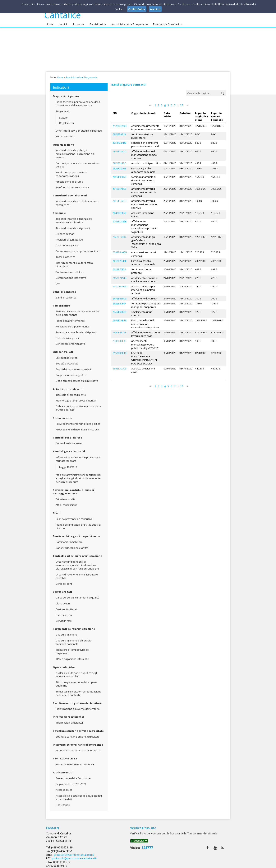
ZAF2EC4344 (119, 234)
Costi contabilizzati (67, 606)
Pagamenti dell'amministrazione (74, 626)
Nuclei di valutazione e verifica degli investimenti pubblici (77, 672)
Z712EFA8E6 (119, 186)
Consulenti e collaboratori (70, 193)
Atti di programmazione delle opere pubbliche (76, 681)
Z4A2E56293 (119, 329)
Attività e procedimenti (68, 386)
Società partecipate (67, 361)
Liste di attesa (64, 612)
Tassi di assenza (66, 254)
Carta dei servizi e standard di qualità (78, 595)
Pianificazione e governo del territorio (78, 700)
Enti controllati (63, 349)
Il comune (77, 21)
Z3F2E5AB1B (120, 317)
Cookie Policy (222, 864)
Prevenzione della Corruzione (73, 775)
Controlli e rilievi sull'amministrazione (77, 553)
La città (62, 21)
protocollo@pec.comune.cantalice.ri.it (135, 841)
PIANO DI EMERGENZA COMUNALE (75, 762)
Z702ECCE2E (120, 218)
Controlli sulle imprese (67, 435)
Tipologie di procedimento (71, 392)
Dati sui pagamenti (67, 632)
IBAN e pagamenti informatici (72, 656)
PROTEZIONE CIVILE (65, 756)
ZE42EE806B (119, 210)
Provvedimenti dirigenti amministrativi (78, 427)
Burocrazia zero (65, 134)
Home (49, 21)
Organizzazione (63, 142)
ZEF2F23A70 (119, 148)
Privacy (206, 864)
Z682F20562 (119, 165)
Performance (61, 303)
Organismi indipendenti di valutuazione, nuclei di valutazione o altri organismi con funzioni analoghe (77, 562)
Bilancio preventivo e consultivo (74, 516)
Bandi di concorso (64, 289)
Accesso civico (64, 787)
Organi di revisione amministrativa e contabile (77, 573)
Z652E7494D (120, 275)
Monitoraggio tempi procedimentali (76, 398)
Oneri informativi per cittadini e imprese (79, 128)
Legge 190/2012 (68, 464)
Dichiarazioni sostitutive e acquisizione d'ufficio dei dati (78, 405)
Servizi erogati (62, 589)
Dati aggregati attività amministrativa (77, 378)
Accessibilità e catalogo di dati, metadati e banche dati (79, 795)
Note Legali (192, 864)
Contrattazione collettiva (70, 269)
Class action (63, 601)
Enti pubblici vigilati (67, 355)
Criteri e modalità (66, 496)
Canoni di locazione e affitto (72, 545)
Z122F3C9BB (120, 123)
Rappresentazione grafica (71, 372)
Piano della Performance (70, 318)
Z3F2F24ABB (119, 140)
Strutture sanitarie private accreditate (78, 728)
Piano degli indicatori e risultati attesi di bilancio (78, 523)
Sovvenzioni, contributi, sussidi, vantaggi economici (74, 489)
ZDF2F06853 (119, 174)
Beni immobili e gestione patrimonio (76, 533)
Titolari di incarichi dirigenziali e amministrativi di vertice (74, 218)
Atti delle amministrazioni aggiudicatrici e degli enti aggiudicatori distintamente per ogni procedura (78, 475)
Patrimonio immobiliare (69, 539)
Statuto (63, 115)
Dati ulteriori (63, 802)
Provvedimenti (62, 415)
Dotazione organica (67, 242)
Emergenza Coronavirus (163, 21)
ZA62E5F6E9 (119, 309)
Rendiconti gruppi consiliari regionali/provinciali (71, 171)
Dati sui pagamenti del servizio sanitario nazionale (74, 639)
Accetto (155, 9)
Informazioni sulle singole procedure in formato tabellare (78, 456)
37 (182, 102)
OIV (58, 281)
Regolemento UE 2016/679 (71, 781)
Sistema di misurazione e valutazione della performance (78, 310)
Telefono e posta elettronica (72, 185)
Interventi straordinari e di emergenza (78, 742)
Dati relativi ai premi (67, 335)
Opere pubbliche (64, 664)
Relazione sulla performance (73, 324)
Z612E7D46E (120, 258)
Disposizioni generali (67, 93)
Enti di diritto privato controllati (73, 366)
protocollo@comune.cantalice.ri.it (135, 837)
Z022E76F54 (119, 266)
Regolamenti (67, 120)
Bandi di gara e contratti (69, 448)
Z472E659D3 (120, 295)
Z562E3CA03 (120, 365)
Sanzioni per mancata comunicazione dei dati (78, 162)
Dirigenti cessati (65, 231)
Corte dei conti (64, 581)
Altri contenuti (63, 770)
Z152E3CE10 (119, 350)
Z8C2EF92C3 (119, 198)
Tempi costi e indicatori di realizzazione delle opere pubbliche (79, 690)
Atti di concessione (67, 502)
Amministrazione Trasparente (127, 21)
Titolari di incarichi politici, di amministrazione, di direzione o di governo (75, 151)
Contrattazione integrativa (71, 275)
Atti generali (63, 108)
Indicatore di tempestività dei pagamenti (73, 649)
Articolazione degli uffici (69, 179)
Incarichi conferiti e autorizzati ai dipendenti (75, 262)
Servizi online (96, 21)
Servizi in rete (64, 618)
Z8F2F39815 (119, 131)
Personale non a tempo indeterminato (78, 248)
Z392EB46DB (120, 249)
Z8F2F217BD (119, 160)
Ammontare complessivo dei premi (76, 329)
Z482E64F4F (119, 300)
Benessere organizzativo (70, 341)
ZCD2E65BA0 (120, 283)
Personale (59, 210)
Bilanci (57, 510)
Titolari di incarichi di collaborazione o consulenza (78, 200)
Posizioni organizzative (69, 237)
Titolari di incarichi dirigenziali (73, 225)
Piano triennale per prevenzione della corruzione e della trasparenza (78, 101)
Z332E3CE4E (119, 338)
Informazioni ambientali (69, 714)
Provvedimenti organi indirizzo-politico (78, 421)
